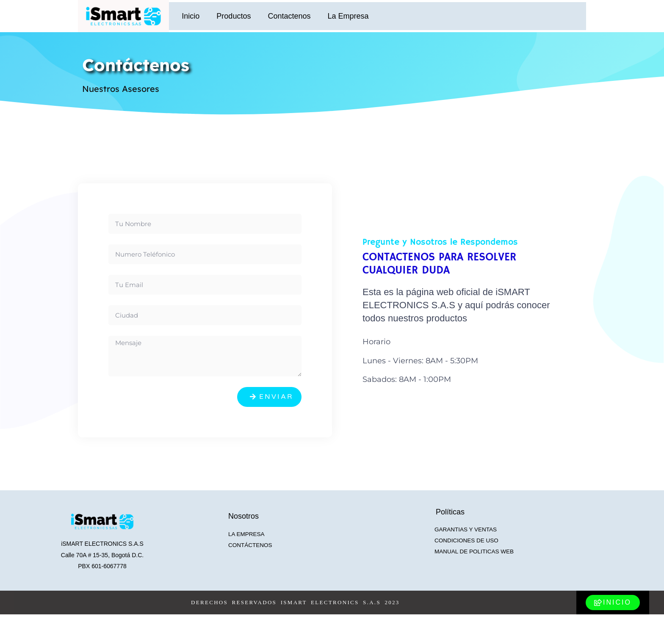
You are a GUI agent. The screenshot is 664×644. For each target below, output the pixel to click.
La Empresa (348, 16)
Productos (234, 16)
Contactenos (289, 16)
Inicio (191, 16)
